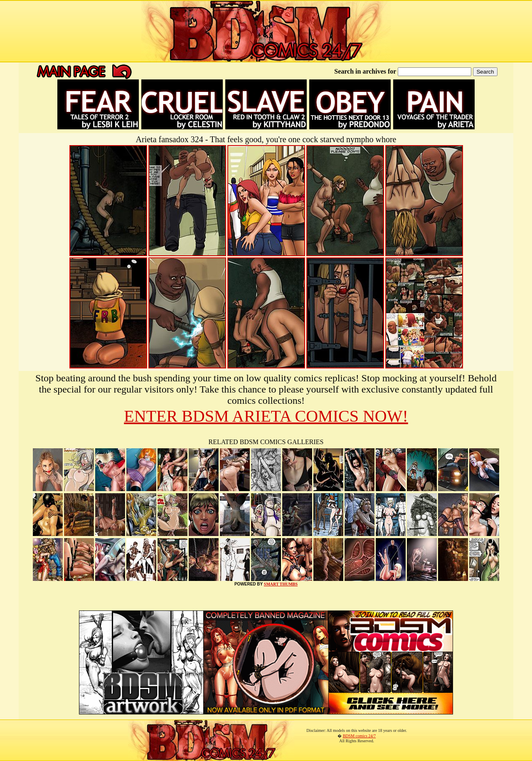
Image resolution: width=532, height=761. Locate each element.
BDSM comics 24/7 (359, 736)
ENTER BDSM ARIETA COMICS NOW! (266, 416)
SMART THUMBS (281, 584)
